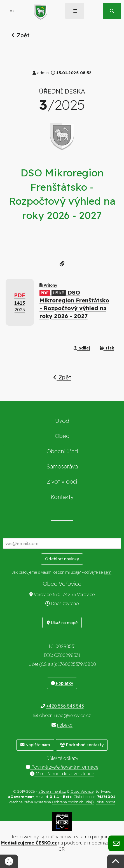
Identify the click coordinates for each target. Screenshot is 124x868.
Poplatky (62, 683)
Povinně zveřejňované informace (62, 767)
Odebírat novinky (62, 559)
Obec (62, 436)
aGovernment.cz (52, 791)
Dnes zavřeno (65, 603)
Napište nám (35, 745)
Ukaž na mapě (62, 623)
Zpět (20, 35)
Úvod (62, 421)
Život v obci (62, 481)
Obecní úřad (62, 451)
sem (108, 572)
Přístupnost (106, 802)
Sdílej (82, 348)
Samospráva (62, 466)
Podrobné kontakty (82, 745)
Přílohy (48, 285)
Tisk (107, 348)
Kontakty (62, 497)
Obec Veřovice (82, 791)
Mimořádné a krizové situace (62, 774)
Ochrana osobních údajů (73, 802)
